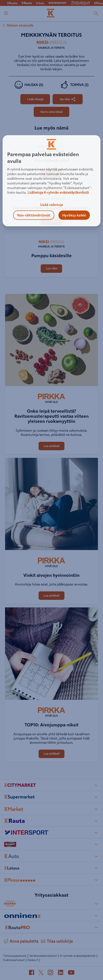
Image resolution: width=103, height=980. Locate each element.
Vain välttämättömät (34, 215)
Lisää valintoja (52, 205)
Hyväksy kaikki (74, 215)
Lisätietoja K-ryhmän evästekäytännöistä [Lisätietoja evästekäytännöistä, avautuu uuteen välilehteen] (58, 192)
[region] (51, 181)
